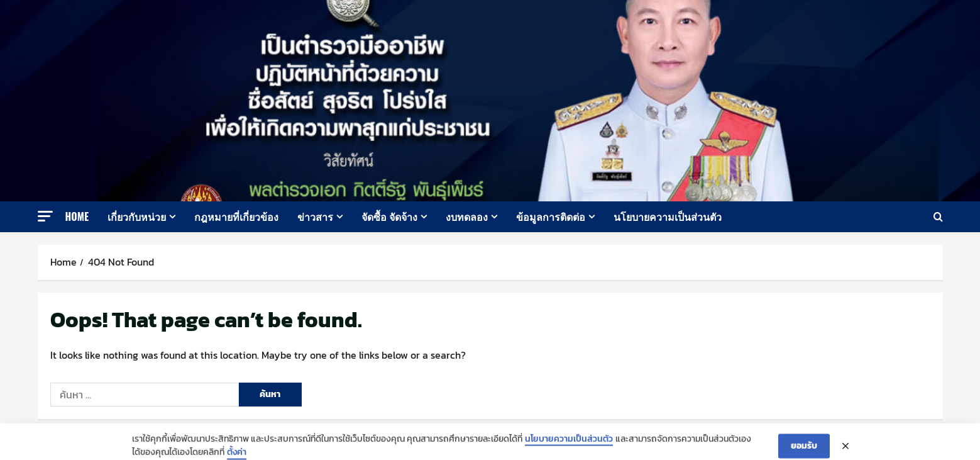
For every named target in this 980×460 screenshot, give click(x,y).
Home (77, 216)
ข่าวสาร (315, 216)
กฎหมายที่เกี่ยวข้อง (236, 216)
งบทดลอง (467, 216)
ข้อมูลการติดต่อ (551, 216)
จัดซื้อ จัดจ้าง (389, 216)
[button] (45, 216)
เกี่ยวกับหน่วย (137, 216)
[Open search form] (938, 217)
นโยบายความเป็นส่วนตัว (668, 216)
